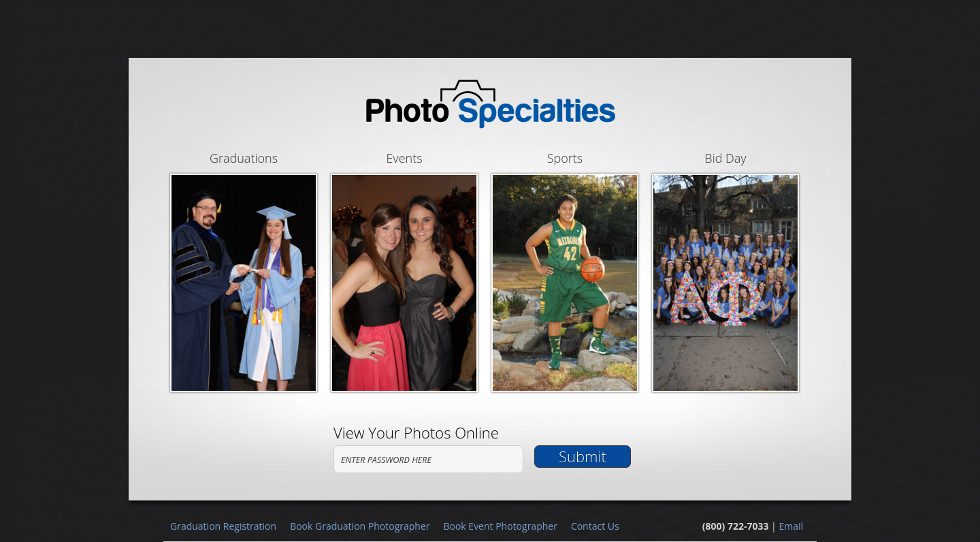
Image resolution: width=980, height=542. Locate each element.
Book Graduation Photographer (360, 526)
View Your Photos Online (416, 432)
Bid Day (725, 271)
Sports (565, 271)
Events (404, 271)
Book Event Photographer (500, 526)
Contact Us (595, 526)
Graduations (244, 271)
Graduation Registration (223, 526)
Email (791, 526)
